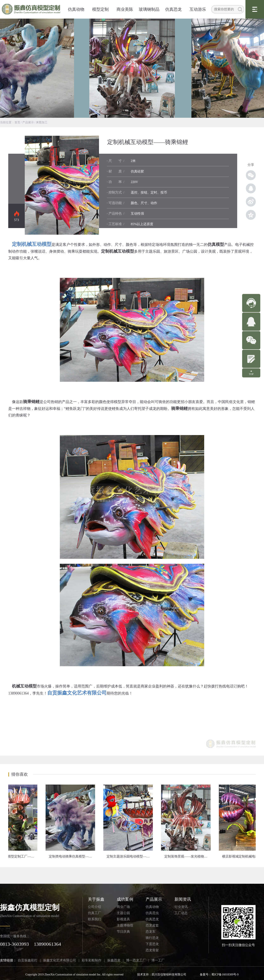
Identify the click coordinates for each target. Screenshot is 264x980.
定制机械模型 (62, 185)
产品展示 (28, 122)
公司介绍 (94, 907)
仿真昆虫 (152, 913)
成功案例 (125, 899)
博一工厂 (158, 960)
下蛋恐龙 (152, 944)
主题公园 (123, 913)
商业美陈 (125, 9)
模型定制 (100, 9)
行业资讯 (181, 907)
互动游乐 (198, 9)
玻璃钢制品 (149, 9)
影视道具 (123, 919)
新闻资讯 (183, 899)
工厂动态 (181, 913)
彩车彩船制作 (92, 960)
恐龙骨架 (152, 950)
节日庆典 (123, 932)
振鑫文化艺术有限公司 (60, 960)
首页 (17, 122)
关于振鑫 (96, 899)
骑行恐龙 (152, 938)
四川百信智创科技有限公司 (169, 975)
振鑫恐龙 (114, 960)
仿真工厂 (94, 913)
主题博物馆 (125, 925)
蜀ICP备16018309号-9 (225, 975)
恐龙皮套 (152, 925)
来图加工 (42, 122)
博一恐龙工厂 (136, 960)
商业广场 (123, 907)
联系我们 (94, 919)
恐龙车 (151, 932)
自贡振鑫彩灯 (28, 960)
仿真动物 (76, 9)
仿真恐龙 (173, 9)
